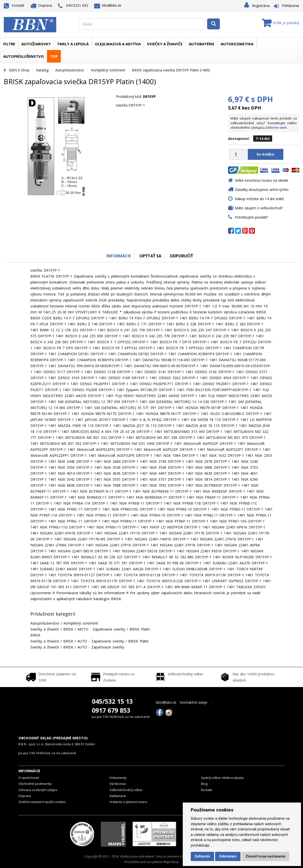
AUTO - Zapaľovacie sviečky (101, 641)
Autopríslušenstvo (24, 56)
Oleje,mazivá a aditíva (118, 44)
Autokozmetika (237, 44)
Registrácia (261, 6)
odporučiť (182, 256)
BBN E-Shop (19, 70)
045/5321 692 (73, 6)
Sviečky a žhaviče (165, 44)
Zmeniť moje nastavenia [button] (265, 856)
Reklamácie (118, 796)
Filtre (9, 44)
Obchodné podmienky (35, 784)
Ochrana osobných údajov (38, 790)
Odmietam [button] (228, 856)
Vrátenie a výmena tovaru (128, 802)
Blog (204, 784)
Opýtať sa (150, 256)
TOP (54, 56)
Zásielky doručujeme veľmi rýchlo (262, 190)
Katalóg (42, 70)
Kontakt (14, 5)
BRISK (68, 629)
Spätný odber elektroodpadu (222, 778)
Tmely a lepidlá (73, 44)
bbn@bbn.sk (108, 5)
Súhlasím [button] (202, 856)
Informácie (118, 256)
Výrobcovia (118, 784)
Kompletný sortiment (108, 70)
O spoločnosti (29, 778)
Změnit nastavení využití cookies (42, 802)
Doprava (41, 5)
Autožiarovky (36, 44)
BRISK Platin (140, 629)
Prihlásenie (291, 6)
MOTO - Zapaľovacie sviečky (101, 629)
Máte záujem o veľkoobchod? (259, 208)
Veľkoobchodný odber (126, 790)
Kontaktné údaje (194, 702)
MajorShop (171, 862)
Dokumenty (118, 778)
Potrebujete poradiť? (251, 217)
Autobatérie (202, 44)
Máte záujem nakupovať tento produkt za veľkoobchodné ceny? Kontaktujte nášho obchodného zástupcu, (264, 123)
